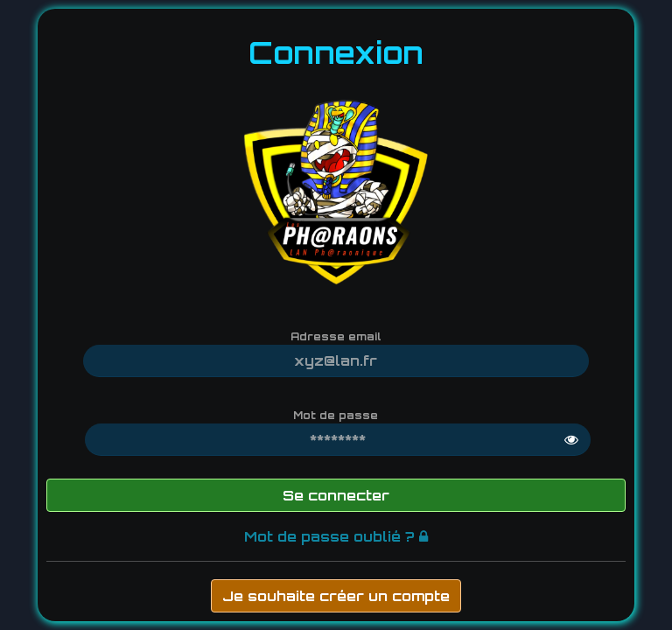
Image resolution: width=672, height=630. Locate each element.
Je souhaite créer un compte (336, 596)
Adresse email (336, 336)
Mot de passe (336, 415)
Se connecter (336, 495)
